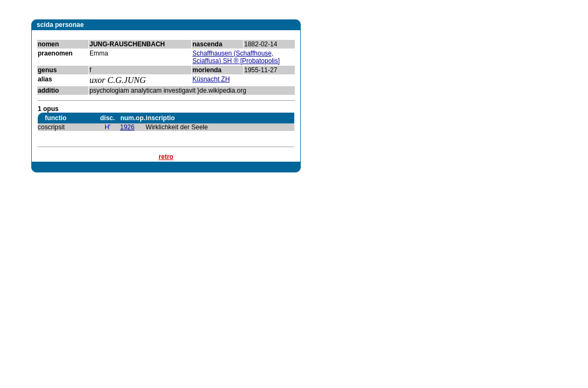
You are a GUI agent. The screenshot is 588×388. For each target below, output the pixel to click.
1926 (127, 127)
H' (108, 127)
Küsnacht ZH (211, 79)
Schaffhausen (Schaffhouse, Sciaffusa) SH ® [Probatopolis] (236, 57)
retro (166, 157)
